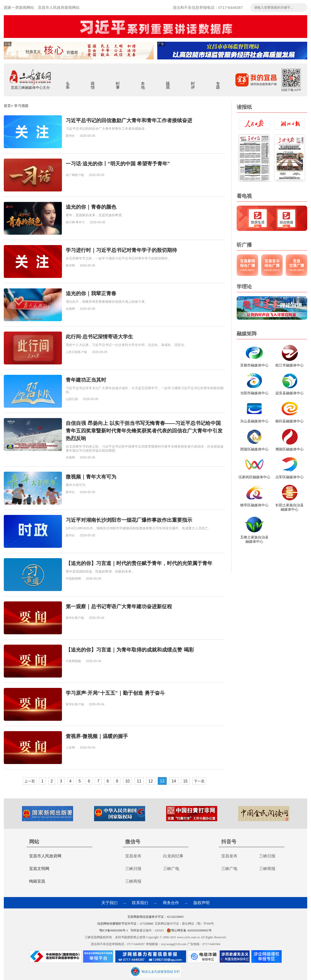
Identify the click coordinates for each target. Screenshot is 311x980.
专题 (218, 82)
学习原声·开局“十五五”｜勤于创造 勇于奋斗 (115, 693)
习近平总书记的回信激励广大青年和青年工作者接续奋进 (129, 120)
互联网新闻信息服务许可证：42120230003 (155, 917)
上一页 (30, 781)
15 (185, 781)
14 (174, 781)
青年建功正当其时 (86, 380)
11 (139, 781)
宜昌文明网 (39, 869)
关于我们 (109, 903)
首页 (7, 106)
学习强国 (21, 106)
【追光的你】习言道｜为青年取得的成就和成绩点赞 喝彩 (130, 650)
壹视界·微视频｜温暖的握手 (97, 736)
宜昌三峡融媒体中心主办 (30, 88)
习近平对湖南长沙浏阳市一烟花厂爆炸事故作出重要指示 (129, 520)
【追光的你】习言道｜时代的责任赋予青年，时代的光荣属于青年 (139, 563)
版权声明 (202, 903)
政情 (93, 82)
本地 (143, 82)
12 (151, 781)
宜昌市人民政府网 (45, 856)
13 (162, 781)
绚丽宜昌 (37, 881)
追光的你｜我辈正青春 (91, 293)
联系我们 (140, 903)
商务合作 (171, 903)
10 (127, 781)
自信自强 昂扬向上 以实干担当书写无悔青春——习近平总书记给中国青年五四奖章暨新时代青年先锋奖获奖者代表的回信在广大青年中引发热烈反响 (144, 431)
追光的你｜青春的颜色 (91, 207)
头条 (68, 82)
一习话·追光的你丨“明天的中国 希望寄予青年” (118, 164)
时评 (193, 82)
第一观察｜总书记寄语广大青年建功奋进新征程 (119, 606)
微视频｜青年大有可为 (91, 477)
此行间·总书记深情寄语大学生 (99, 337)
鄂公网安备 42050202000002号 (189, 930)
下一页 (199, 781)
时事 (118, 82)
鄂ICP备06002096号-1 (114, 930)
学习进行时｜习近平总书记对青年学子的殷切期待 (121, 250)
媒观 (168, 82)
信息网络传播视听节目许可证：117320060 (125, 924)
